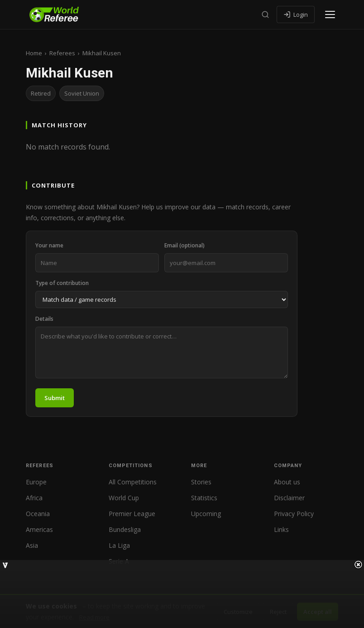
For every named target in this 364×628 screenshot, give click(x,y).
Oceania (38, 514)
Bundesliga (125, 529)
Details (44, 319)
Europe (36, 482)
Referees (62, 53)
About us (287, 482)
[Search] (265, 14)
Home (34, 53)
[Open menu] (330, 14)
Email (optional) (184, 245)
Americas (39, 529)
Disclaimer (289, 498)
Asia (32, 545)
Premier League (132, 514)
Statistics (204, 498)
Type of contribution (62, 283)
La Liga (119, 545)
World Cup (124, 498)
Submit (55, 398)
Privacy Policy (294, 514)
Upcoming (206, 514)
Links (281, 529)
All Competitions (133, 482)
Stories (201, 482)
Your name (49, 245)
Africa (34, 498)
